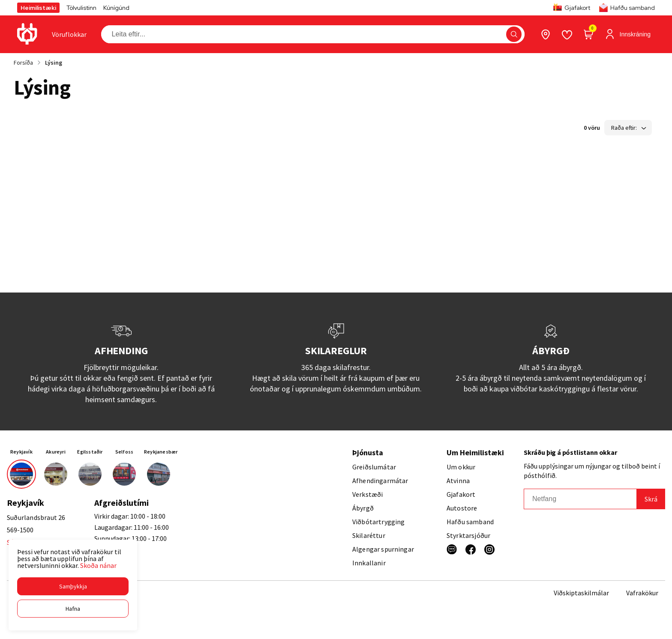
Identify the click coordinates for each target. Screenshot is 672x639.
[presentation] (69, 34)
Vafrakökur (642, 593)
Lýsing (54, 63)
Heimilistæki (38, 8)
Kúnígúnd (116, 8)
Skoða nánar (98, 565)
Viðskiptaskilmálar (581, 593)
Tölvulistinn (81, 8)
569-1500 (20, 530)
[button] (73, 586)
